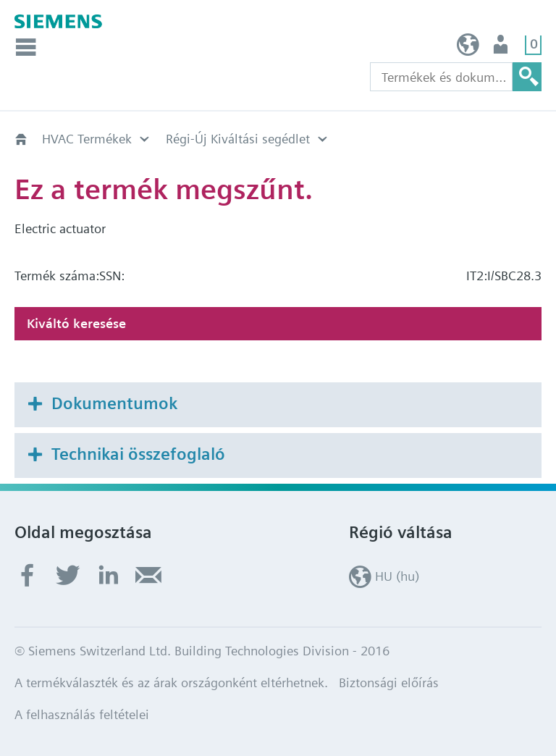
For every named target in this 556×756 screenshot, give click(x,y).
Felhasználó (502, 48)
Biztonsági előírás (389, 682)
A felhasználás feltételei (82, 714)
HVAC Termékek (87, 139)
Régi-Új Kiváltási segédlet (238, 139)
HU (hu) (468, 48)
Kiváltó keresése (76, 323)
